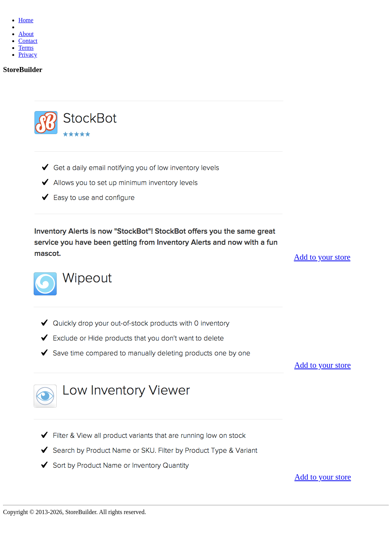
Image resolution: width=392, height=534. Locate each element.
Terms (26, 48)
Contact (28, 41)
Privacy (28, 55)
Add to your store (322, 257)
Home (26, 20)
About (26, 34)
